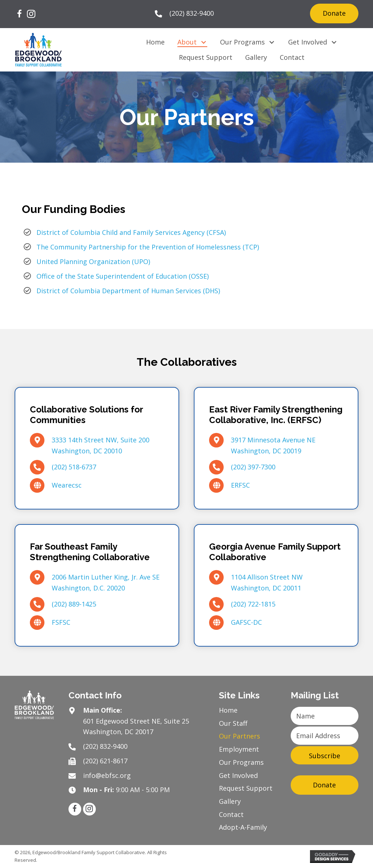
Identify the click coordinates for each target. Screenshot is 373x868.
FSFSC (61, 622)
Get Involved (238, 775)
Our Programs (241, 762)
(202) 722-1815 (253, 604)
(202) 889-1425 (74, 604)
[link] (155, 42)
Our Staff (233, 723)
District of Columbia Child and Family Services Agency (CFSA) (131, 232)
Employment (239, 749)
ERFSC (240, 485)
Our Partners (239, 736)
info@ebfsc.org (107, 775)
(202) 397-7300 (253, 467)
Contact (231, 814)
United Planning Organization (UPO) (93, 261)
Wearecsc (67, 485)
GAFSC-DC (246, 622)
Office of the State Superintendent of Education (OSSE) (123, 276)
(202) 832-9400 (192, 13)
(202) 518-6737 (74, 467)
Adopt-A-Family (243, 827)
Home (228, 710)
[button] (19, 14)
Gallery (230, 801)
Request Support (246, 788)
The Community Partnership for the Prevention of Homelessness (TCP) (148, 247)
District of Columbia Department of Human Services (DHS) (128, 291)
